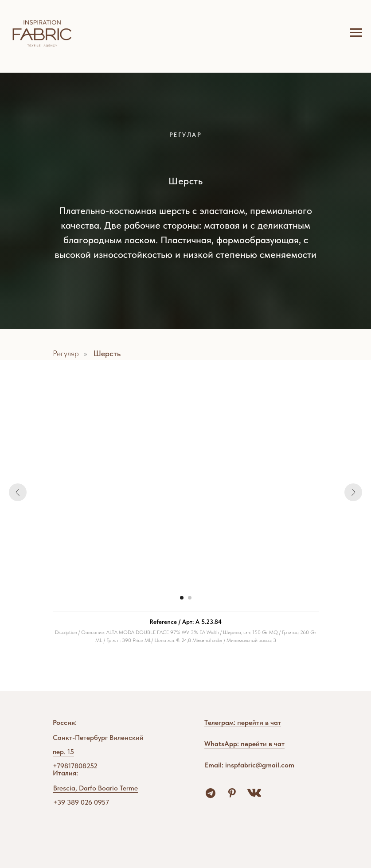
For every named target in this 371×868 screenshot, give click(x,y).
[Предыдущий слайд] (18, 492)
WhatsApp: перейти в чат (244, 744)
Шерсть (107, 353)
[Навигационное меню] (356, 33)
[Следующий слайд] (353, 492)
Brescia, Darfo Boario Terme (96, 788)
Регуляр (66, 353)
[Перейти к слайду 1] (182, 598)
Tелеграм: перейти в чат (243, 722)
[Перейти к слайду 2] (190, 598)
